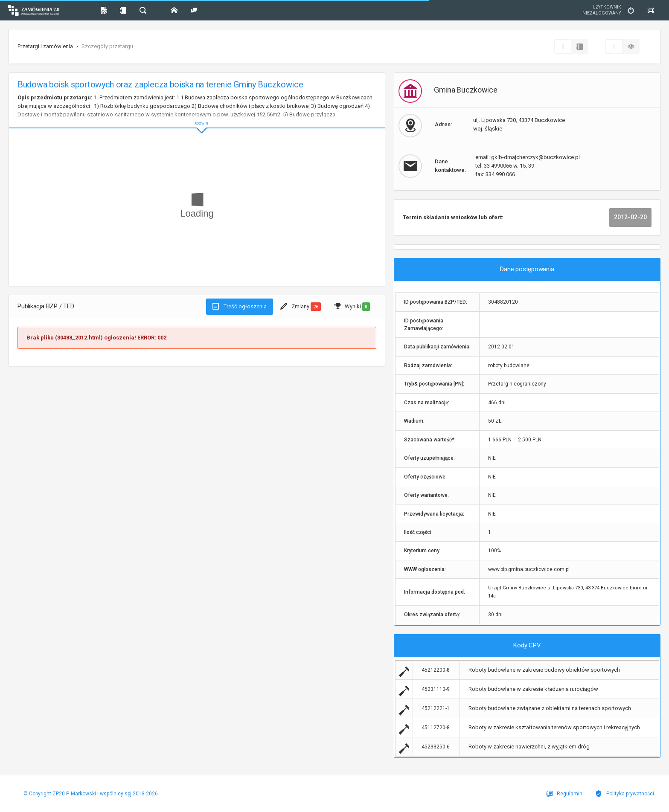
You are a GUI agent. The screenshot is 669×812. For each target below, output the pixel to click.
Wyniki (352, 307)
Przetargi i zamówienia (45, 46)
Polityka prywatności (625, 794)
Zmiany (301, 307)
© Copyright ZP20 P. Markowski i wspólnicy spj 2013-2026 (91, 794)
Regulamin (564, 794)
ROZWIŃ (197, 117)
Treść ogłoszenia (240, 306)
